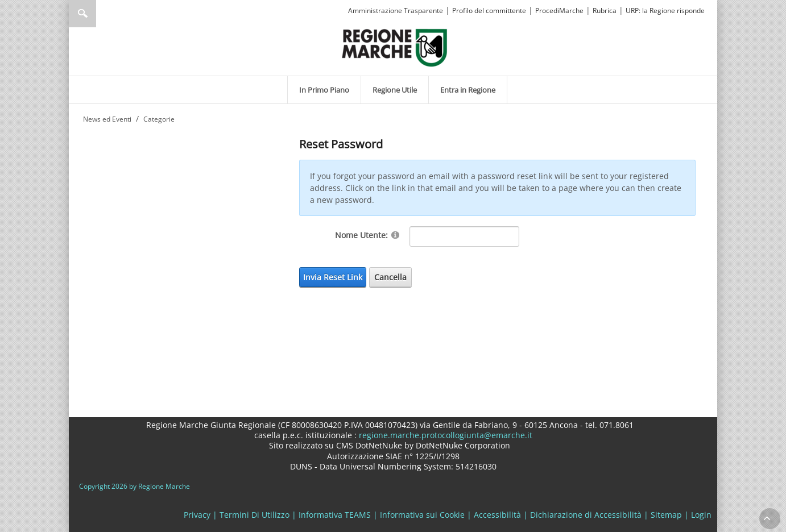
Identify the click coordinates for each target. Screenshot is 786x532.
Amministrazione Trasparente (396, 11)
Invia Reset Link (333, 277)
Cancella (390, 277)
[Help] (395, 234)
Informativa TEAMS (335, 515)
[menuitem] (324, 90)
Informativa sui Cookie (422, 515)
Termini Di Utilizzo (255, 515)
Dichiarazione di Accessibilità (586, 515)
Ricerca (82, 14)
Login (701, 515)
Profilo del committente (489, 11)
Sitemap (666, 515)
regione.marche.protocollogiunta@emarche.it (444, 435)
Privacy (197, 515)
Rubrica (605, 11)
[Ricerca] (104, 14)
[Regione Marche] (395, 47)
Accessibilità (497, 515)
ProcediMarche (559, 11)
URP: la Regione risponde (665, 11)
